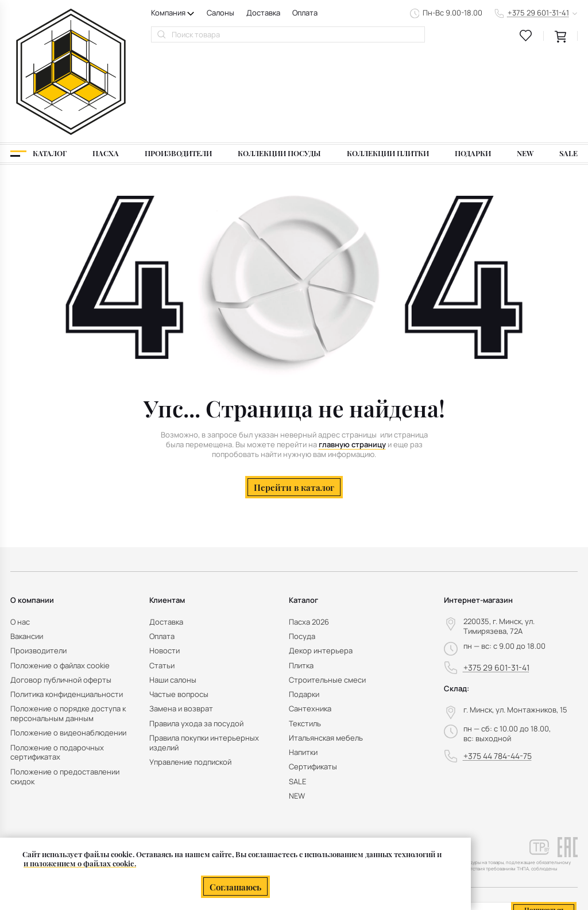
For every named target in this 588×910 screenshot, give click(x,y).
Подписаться (544, 820)
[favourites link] (526, 36)
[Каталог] (38, 63)
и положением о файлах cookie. (80, 864)
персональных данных (528, 840)
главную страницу (352, 355)
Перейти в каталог (294, 397)
